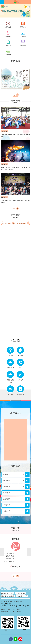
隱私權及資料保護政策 (8, 596)
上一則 (2, 11)
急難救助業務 (10, 559)
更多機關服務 (16, 567)
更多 (14, 95)
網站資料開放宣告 (22, 596)
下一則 (29, 11)
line (16, 637)
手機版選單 (2, 2)
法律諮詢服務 (10, 553)
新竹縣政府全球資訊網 (17, 2)
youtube (20, 637)
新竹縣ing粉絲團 (20, 593)
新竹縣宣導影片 (7, 223)
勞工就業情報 (10, 561)
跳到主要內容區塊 (1, 1)
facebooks (11, 637)
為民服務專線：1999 (7, 593)
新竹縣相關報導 (22, 223)
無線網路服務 (10, 556)
